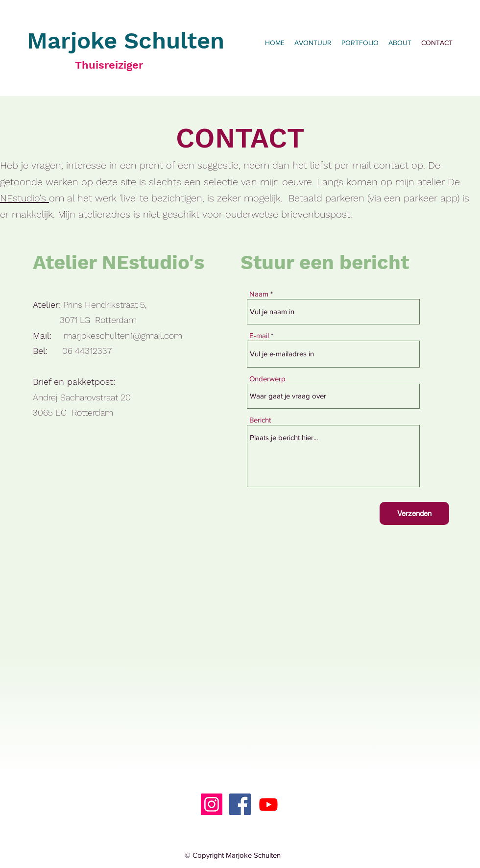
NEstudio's (24, 198)
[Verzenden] (414, 513)
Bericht (260, 420)
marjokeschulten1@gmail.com (123, 335)
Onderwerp (267, 379)
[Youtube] (268, 804)
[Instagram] (212, 804)
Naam (259, 294)
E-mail (259, 335)
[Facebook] (240, 804)
